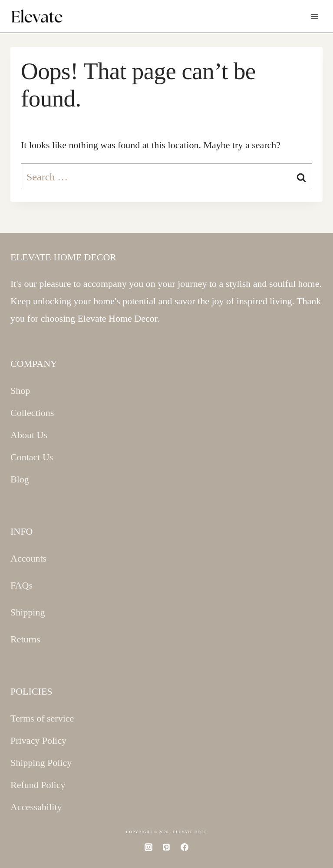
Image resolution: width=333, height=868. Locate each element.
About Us (29, 435)
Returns (25, 639)
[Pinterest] (166, 847)
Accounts (28, 558)
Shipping (28, 612)
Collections (32, 413)
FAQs (21, 585)
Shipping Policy (41, 763)
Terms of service (42, 718)
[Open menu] (314, 16)
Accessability (36, 807)
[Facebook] (185, 847)
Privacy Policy (38, 740)
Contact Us (32, 457)
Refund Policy (38, 785)
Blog (20, 479)
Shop (20, 391)
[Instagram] (148, 847)
